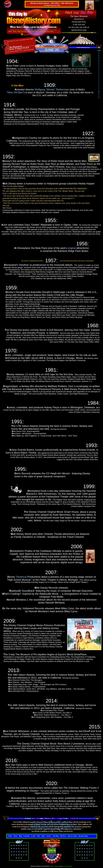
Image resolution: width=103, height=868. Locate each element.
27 (24, 855)
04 (19, 845)
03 (16, 845)
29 (16, 858)
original (72, 248)
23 (14, 855)
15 (12, 852)
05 (21, 845)
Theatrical (21, 577)
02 (14, 845)
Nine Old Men (15, 92)
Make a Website (55, 866)
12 (21, 849)
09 (14, 849)
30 (19, 858)
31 (21, 858)
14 (26, 849)
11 (19, 849)
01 (12, 845)
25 (19, 855)
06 (24, 845)
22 (12, 855)
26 (21, 855)
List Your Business (67, 866)
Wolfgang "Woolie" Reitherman (52, 89)
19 (21, 852)
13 (24, 849)
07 (26, 845)
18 (19, 852)
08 (12, 849)
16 (14, 852)
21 (26, 852)
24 (16, 855)
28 (26, 855)
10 (16, 849)
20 (24, 852)
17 (16, 852)
